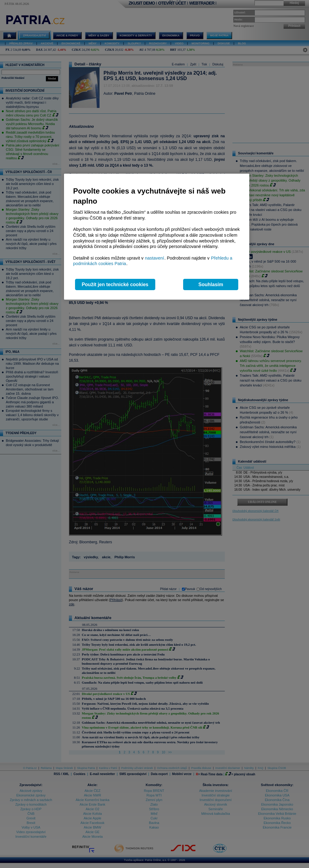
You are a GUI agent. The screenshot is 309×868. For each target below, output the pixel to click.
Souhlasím (211, 284)
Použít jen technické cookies (115, 284)
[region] (157, 237)
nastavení (154, 258)
